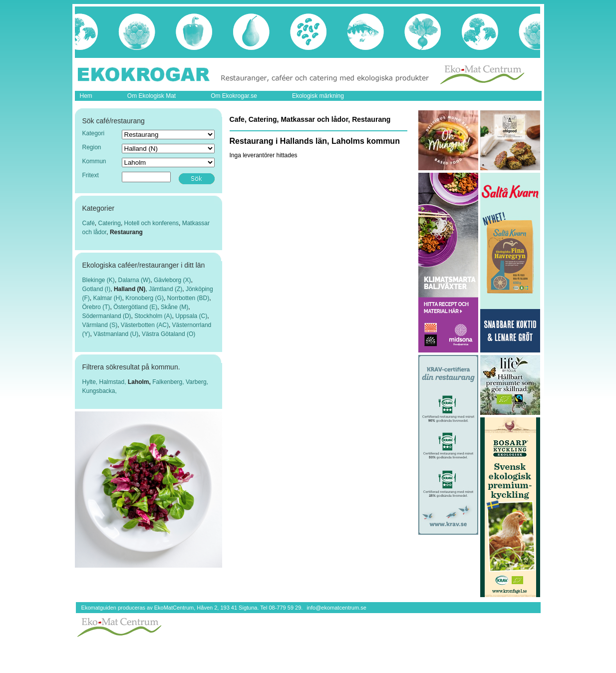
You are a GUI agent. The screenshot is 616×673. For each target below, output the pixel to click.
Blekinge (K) (99, 280)
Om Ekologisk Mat (152, 96)
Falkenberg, (169, 382)
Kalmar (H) (108, 298)
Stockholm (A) (153, 316)
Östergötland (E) (135, 307)
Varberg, (197, 382)
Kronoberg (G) (145, 298)
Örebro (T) (96, 307)
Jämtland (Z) (165, 289)
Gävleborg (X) (172, 280)
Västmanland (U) (116, 334)
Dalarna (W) (135, 280)
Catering (110, 223)
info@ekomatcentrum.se (336, 608)
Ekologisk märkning (318, 96)
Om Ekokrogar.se (234, 96)
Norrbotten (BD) (188, 298)
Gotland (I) (97, 289)
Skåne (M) (174, 307)
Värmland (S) (100, 325)
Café (89, 223)
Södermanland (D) (107, 316)
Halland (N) (130, 289)
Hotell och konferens (152, 223)
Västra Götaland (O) (168, 334)
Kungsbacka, (100, 391)
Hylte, (91, 382)
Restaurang (126, 232)
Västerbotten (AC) (145, 325)
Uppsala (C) (191, 316)
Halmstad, (114, 382)
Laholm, (140, 382)
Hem (86, 96)
